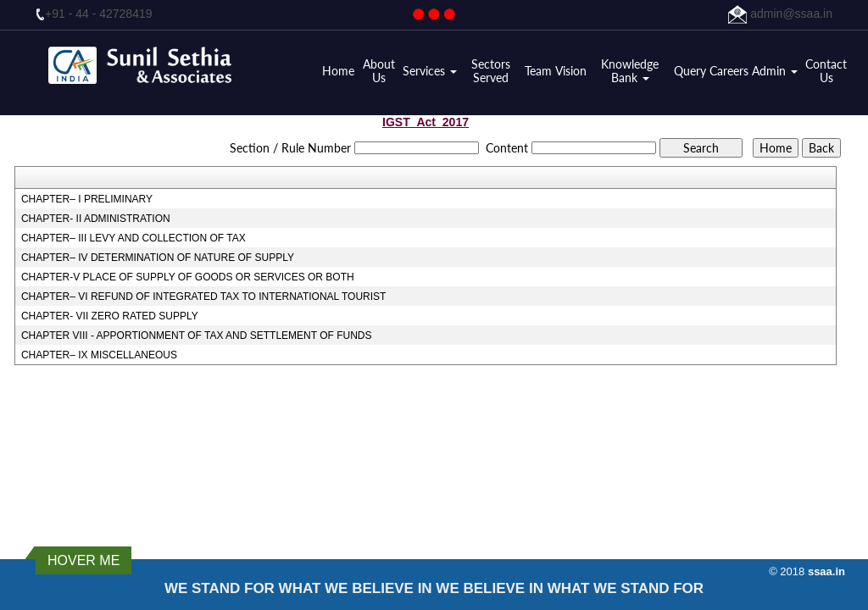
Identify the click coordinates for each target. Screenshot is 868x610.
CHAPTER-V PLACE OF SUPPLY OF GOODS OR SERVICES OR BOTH (188, 277)
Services (430, 71)
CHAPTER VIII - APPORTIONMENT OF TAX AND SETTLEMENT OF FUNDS (197, 335)
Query (690, 71)
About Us (379, 71)
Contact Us (826, 71)
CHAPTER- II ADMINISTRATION (96, 219)
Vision (571, 71)
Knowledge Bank (630, 71)
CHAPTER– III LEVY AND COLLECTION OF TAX (134, 238)
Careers (729, 71)
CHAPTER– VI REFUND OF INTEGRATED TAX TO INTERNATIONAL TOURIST (204, 297)
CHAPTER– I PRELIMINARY (87, 199)
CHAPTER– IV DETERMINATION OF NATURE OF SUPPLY (158, 258)
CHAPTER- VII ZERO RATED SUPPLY (110, 316)
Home (338, 71)
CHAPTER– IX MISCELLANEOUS (99, 355)
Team (538, 71)
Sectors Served (491, 71)
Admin (775, 71)
